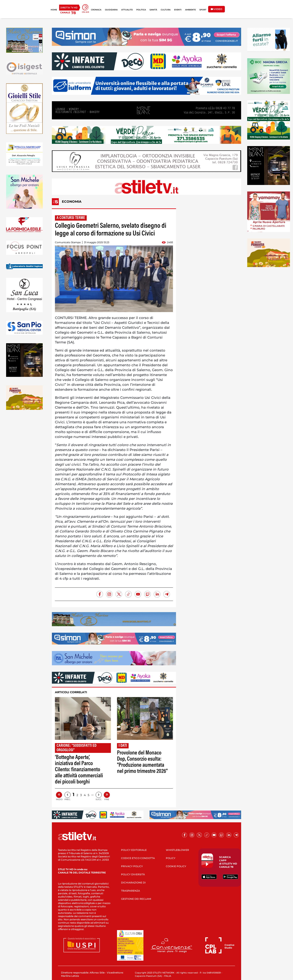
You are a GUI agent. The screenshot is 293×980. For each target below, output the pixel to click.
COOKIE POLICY (176, 866)
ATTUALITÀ (127, 10)
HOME (54, 10)
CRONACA (96, 10)
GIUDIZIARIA (111, 10)
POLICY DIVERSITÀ (133, 874)
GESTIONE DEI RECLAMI (136, 899)
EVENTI (178, 10)
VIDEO (216, 9)
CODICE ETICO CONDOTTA (138, 858)
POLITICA (141, 10)
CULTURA (166, 10)
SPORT (203, 10)
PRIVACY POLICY (132, 866)
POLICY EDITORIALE (134, 850)
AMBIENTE (190, 10)
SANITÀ (153, 10)
